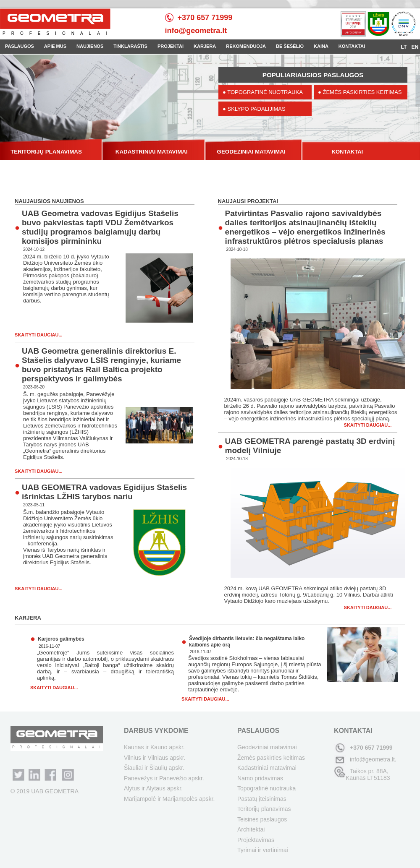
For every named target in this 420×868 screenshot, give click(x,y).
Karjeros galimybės (61, 639)
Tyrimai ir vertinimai (263, 850)
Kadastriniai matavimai (267, 768)
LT (405, 47)
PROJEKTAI (171, 46)
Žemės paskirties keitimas (271, 758)
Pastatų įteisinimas (262, 799)
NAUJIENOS (90, 46)
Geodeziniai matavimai (267, 747)
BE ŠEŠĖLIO (290, 46)
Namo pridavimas (260, 778)
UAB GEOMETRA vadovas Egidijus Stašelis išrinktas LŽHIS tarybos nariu (104, 492)
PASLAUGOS (20, 46)
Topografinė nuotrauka (266, 788)
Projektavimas (256, 840)
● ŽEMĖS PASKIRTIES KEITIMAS (360, 92)
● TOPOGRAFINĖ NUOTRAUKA (263, 92)
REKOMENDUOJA (246, 46)
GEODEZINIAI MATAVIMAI (251, 152)
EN (415, 47)
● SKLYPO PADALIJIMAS (254, 109)
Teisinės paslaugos (262, 819)
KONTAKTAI (352, 46)
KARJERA (205, 46)
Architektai (251, 829)
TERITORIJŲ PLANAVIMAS (46, 152)
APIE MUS (55, 46)
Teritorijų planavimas (264, 809)
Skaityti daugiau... (39, 335)
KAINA (321, 46)
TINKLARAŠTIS (130, 46)
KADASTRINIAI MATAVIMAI (152, 152)
